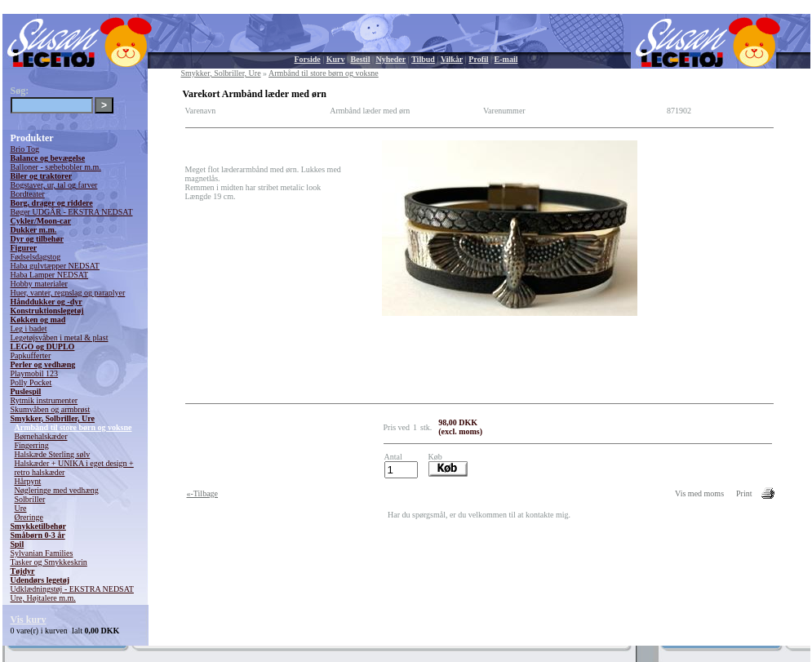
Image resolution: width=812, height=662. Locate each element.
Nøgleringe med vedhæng (57, 490)
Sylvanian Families (42, 553)
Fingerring (32, 445)
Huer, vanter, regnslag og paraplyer (68, 293)
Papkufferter (31, 355)
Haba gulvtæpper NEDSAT (55, 266)
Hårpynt (28, 481)
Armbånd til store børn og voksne (73, 427)
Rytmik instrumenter (44, 400)
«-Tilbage (203, 493)
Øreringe (29, 517)
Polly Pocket (31, 382)
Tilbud (423, 59)
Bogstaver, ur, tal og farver (54, 185)
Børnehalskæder (41, 436)
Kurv (336, 59)
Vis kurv (29, 620)
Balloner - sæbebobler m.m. (56, 167)
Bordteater (28, 194)
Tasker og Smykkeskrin (49, 562)
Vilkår (452, 59)
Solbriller (30, 499)
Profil (478, 59)
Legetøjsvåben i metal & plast (60, 338)
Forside (308, 59)
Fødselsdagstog (36, 257)
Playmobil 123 (35, 373)
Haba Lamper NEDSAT (50, 275)
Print (744, 493)
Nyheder (390, 59)
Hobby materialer (39, 284)
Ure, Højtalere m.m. (43, 598)
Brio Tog (25, 149)
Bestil (361, 59)
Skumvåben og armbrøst (51, 409)
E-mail (506, 59)
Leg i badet (29, 329)
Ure (21, 508)
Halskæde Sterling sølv (53, 454)
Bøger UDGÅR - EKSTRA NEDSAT (72, 212)
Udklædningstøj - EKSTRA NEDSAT (72, 589)
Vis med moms (699, 493)
